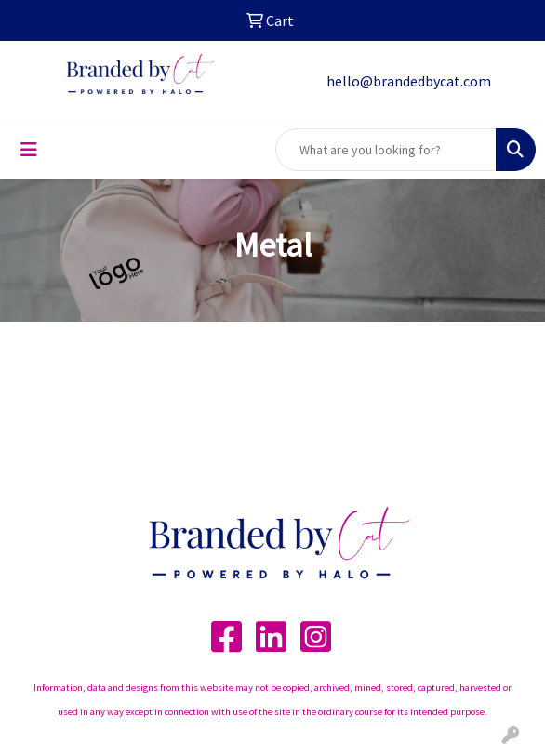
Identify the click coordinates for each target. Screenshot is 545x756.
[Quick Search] (386, 150)
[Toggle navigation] (29, 150)
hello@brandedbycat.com (409, 81)
